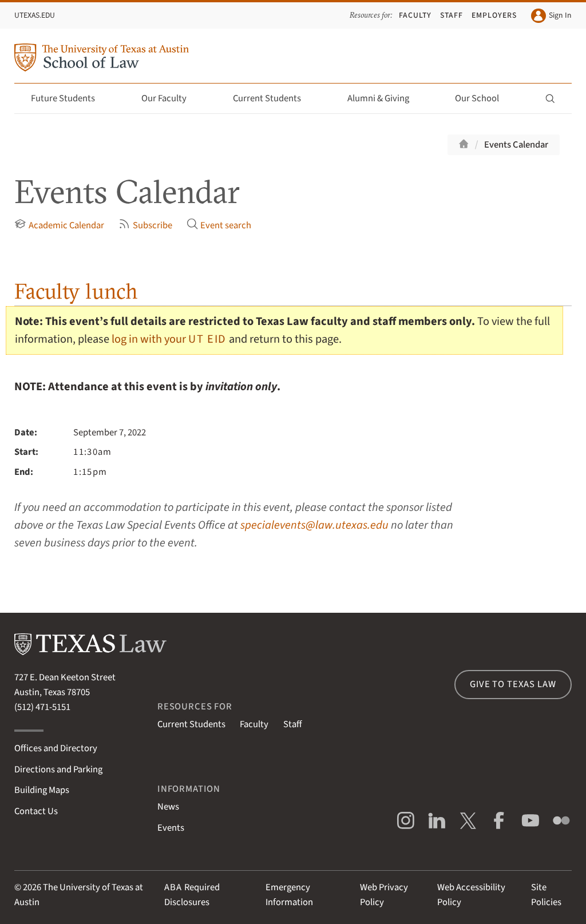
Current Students (274, 98)
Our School (484, 98)
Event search (219, 225)
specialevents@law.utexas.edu (314, 525)
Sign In (551, 16)
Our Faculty (171, 98)
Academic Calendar (59, 225)
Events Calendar (516, 145)
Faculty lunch (76, 291)
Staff (452, 15)
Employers (494, 15)
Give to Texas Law (513, 684)
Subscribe (145, 225)
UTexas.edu (35, 15)
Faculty (415, 15)
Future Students (70, 98)
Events (171, 828)
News (168, 807)
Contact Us (36, 811)
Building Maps (42, 790)
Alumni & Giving (385, 98)
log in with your (169, 339)
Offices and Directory (56, 748)
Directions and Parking (58, 770)
